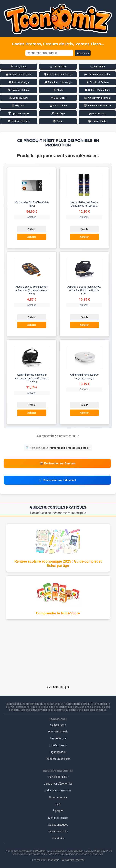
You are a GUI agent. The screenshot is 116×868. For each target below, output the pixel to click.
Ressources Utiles (58, 832)
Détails (32, 229)
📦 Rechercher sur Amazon (57, 463)
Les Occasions (58, 745)
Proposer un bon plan (58, 759)
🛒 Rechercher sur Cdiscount (57, 480)
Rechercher (83, 53)
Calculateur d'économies (58, 784)
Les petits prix (58, 738)
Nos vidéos (58, 838)
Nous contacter (58, 797)
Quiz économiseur (58, 777)
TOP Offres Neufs (58, 732)
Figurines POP (58, 752)
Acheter (32, 237)
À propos (58, 811)
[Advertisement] (58, 653)
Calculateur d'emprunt (58, 790)
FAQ (58, 804)
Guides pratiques (58, 825)
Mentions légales (58, 818)
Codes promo (58, 725)
